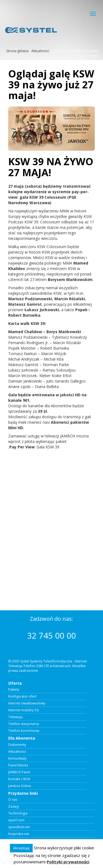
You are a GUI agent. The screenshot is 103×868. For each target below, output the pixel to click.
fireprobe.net (19, 834)
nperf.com (16, 820)
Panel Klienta (18, 765)
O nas (13, 800)
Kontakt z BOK (19, 779)
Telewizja (15, 717)
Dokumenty (17, 745)
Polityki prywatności (68, 862)
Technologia (18, 813)
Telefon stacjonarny (24, 724)
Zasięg (13, 807)
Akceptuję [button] (21, 848)
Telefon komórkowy (24, 731)
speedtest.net (19, 827)
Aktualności (40, 51)
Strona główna (17, 51)
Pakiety (14, 690)
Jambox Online (20, 786)
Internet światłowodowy (27, 703)
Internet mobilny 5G (24, 710)
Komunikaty (17, 759)
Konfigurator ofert (22, 696)
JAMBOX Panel (19, 772)
